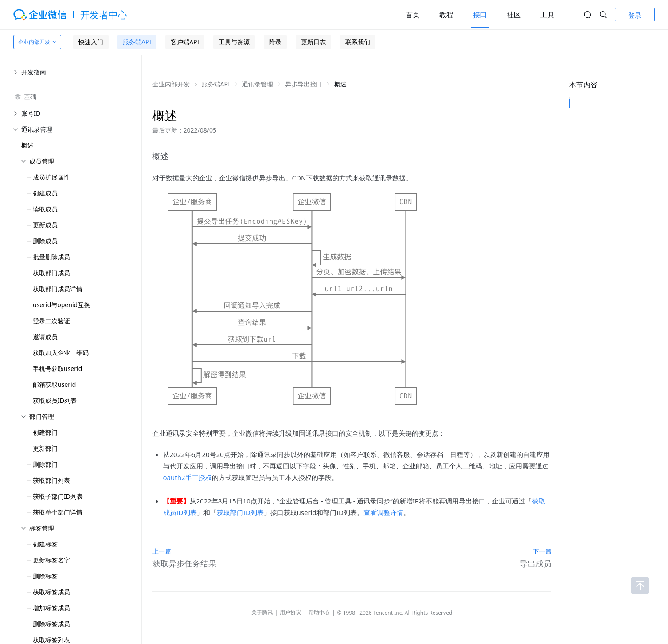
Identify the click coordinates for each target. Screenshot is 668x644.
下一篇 (542, 551)
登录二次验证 (51, 321)
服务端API (137, 42)
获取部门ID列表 (240, 512)
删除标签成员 (51, 624)
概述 (27, 145)
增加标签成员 (51, 608)
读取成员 (45, 209)
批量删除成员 (51, 257)
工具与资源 (234, 42)
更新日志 (313, 42)
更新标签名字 (51, 560)
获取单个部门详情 (58, 512)
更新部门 (45, 448)
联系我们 (358, 42)
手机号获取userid (57, 369)
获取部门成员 (51, 273)
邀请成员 (45, 337)
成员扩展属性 (51, 177)
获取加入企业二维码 (61, 353)
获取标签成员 (51, 592)
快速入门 (91, 42)
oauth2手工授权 (188, 477)
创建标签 (45, 544)
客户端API (185, 42)
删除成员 (45, 241)
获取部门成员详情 (58, 289)
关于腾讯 (262, 612)
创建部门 (45, 432)
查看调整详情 (383, 512)
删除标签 (45, 576)
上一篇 (162, 551)
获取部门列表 (51, 480)
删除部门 (45, 464)
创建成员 (45, 193)
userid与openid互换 (61, 305)
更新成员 (45, 225)
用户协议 (290, 612)
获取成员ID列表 (55, 400)
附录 (275, 42)
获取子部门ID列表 (58, 496)
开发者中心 (104, 15)
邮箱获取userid (54, 384)
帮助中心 (319, 612)
